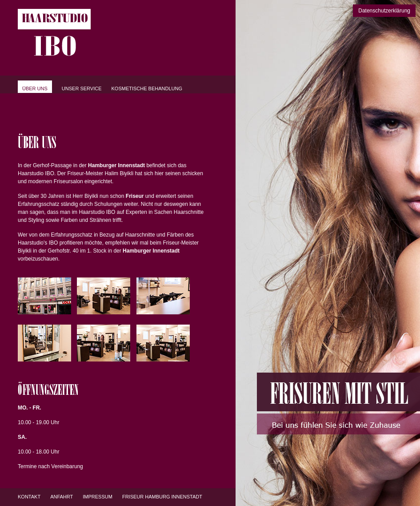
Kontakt (29, 497)
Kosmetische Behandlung (147, 88)
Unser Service (82, 88)
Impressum (98, 497)
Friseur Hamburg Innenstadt (162, 497)
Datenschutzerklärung (384, 11)
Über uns (35, 88)
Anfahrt (62, 497)
